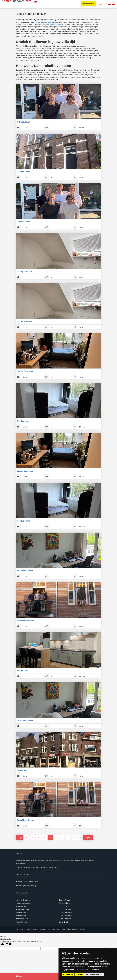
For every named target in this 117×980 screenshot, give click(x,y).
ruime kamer (24, 24)
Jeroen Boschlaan (25, 371)
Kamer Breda (21, 906)
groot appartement (52, 24)
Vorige (19, 838)
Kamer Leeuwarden (66, 913)
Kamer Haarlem (22, 913)
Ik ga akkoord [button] (68, 974)
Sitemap (43, 929)
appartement (48, 22)
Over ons (19, 929)
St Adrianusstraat (25, 571)
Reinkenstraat (23, 421)
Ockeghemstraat (24, 272)
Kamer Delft (63, 906)
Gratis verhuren (88, 4)
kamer (40, 22)
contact (96, 34)
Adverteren (35, 929)
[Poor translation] (9, 945)
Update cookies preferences (76, 929)
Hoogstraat (22, 770)
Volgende (88, 838)
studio (57, 22)
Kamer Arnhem (64, 903)
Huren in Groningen (23, 900)
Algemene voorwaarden (56, 929)
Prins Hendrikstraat (26, 621)
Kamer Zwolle (64, 922)
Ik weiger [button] (79, 974)
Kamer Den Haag (22, 909)
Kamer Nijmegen (22, 919)
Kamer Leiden (21, 916)
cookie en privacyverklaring (26, 886)
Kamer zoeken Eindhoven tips (27, 881)
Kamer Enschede (65, 909)
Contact (27, 929)
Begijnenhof (22, 671)
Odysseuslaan (24, 122)
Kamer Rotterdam (65, 919)
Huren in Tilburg (64, 900)
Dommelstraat (23, 172)
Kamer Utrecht (21, 922)
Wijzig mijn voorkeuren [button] (94, 974)
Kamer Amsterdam (23, 903)
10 (80, 838)
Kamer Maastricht (65, 916)
